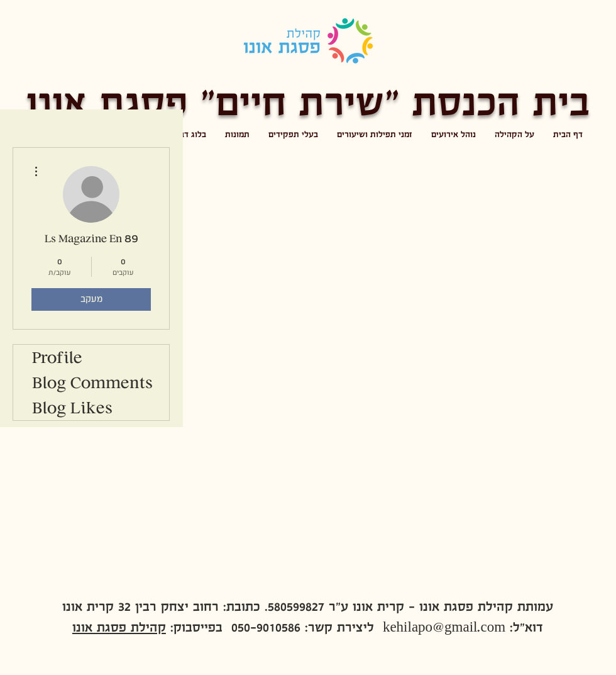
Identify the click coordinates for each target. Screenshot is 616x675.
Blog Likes (72, 408)
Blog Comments (92, 382)
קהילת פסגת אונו (119, 627)
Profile (57, 357)
